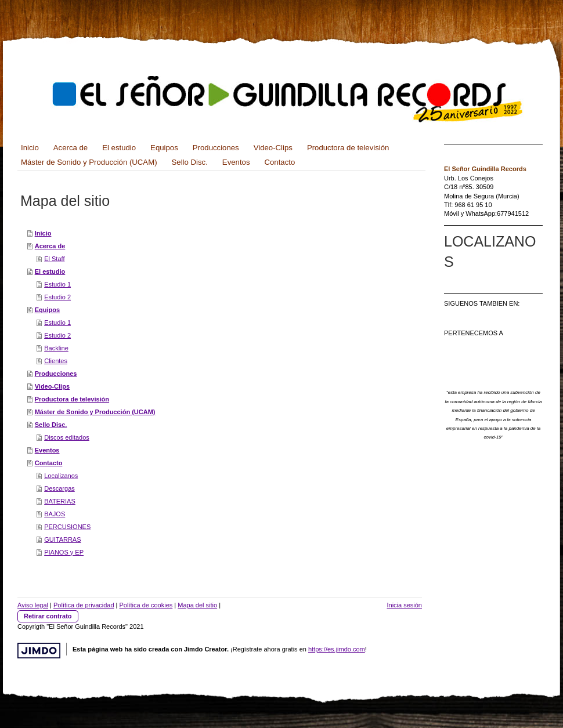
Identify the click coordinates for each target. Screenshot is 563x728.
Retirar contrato (48, 616)
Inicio (43, 233)
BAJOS (55, 514)
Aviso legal (33, 605)
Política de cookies (146, 605)
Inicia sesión (404, 605)
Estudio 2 (57, 297)
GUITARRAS (62, 539)
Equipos (47, 310)
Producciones (56, 374)
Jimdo (39, 651)
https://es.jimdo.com (337, 649)
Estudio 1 (57, 284)
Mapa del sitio (197, 605)
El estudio (50, 271)
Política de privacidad (84, 605)
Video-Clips (52, 386)
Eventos (47, 450)
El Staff (54, 259)
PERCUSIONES (67, 527)
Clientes (56, 361)
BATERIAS (60, 501)
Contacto (49, 463)
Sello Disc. (51, 425)
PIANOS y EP (64, 552)
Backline (56, 348)
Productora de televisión (72, 399)
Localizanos (61, 476)
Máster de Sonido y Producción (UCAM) (95, 412)
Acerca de (50, 246)
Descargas (59, 488)
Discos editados (67, 437)
